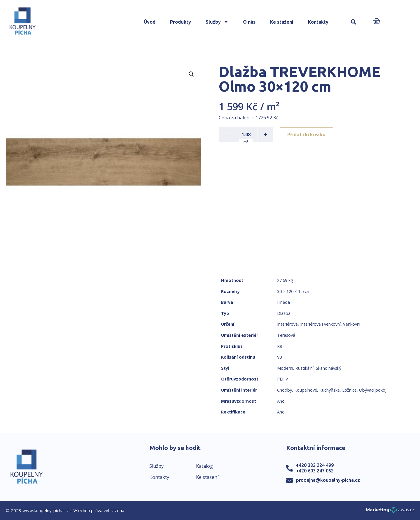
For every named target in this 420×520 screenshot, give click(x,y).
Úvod (150, 22)
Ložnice (349, 390)
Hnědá (283, 302)
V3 (280, 357)
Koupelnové (306, 390)
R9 (280, 346)
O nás (249, 22)
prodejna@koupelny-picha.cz (328, 480)
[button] (354, 22)
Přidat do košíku (307, 135)
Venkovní (352, 324)
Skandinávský (329, 368)
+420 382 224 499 (315, 465)
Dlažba (284, 313)
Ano (281, 401)
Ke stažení (282, 22)
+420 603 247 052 (315, 471)
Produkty (181, 22)
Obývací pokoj (373, 390)
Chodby (285, 390)
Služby (217, 22)
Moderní (285, 368)
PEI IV (283, 379)
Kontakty (318, 22)
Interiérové (287, 324)
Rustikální (304, 368)
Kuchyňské (330, 390)
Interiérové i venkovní (320, 324)
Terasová (286, 335)
